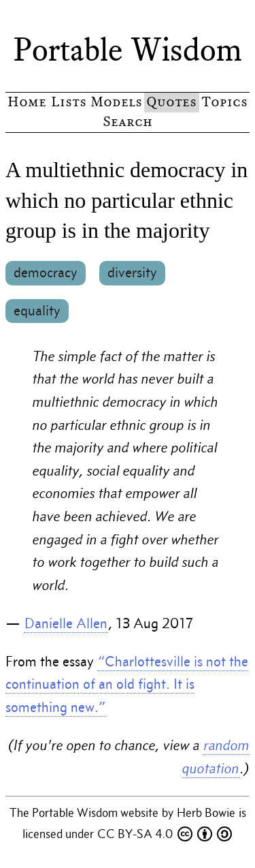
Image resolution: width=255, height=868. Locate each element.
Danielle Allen (66, 623)
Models (116, 102)
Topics (224, 102)
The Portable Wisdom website (85, 812)
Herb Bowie (207, 812)
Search (128, 122)
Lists (69, 102)
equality (37, 311)
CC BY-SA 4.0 (165, 834)
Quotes (171, 102)
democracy (46, 273)
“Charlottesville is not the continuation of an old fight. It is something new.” (127, 684)
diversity (132, 273)
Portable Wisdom (128, 50)
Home (27, 102)
